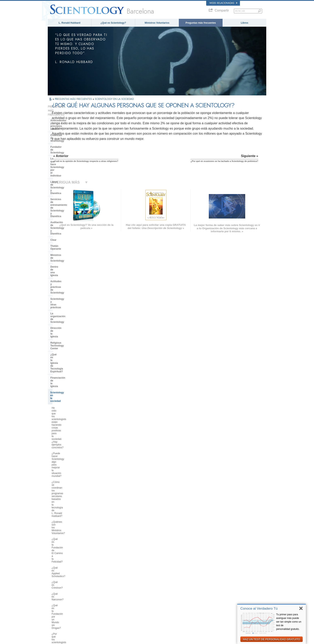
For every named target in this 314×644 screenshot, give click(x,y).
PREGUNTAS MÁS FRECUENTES (74, 99)
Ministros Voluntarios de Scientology (224, 595)
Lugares (152, 607)
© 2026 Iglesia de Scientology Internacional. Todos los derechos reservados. (85, 640)
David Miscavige (214, 588)
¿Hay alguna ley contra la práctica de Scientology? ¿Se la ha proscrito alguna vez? (70, 497)
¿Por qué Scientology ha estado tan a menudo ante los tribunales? (70, 476)
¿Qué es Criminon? (62, 308)
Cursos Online (155, 595)
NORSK (99, 579)
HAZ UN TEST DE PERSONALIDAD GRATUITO (271, 639)
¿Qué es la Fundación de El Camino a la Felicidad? (65, 295)
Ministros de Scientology (65, 179)
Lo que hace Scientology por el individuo (68, 135)
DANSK (54, 583)
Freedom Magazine (216, 603)
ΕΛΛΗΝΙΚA (100, 594)
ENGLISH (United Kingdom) (64, 579)
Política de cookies (225, 640)
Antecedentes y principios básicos (65, 114)
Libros (245, 23)
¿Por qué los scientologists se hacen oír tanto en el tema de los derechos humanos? (69, 332)
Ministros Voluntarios (157, 23)
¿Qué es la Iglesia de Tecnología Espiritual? (69, 226)
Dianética (211, 576)
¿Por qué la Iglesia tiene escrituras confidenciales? (70, 458)
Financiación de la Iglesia (65, 234)
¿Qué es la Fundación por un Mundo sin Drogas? (67, 321)
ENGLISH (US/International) (64, 575)
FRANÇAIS (55, 587)
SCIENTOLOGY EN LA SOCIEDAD (114, 99)
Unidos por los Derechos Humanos (224, 615)
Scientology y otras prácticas (67, 200)
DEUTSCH (55, 611)
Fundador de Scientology (65, 128)
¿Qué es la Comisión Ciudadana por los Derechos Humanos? (69, 351)
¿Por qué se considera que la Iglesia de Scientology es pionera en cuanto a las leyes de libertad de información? (71, 362)
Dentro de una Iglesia (63, 185)
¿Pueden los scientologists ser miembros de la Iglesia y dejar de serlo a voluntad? (69, 448)
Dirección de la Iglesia (63, 212)
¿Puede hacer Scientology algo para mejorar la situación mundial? (70, 263)
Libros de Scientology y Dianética (70, 143)
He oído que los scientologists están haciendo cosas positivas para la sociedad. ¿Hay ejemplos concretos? (69, 251)
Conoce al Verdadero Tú (259, 609)
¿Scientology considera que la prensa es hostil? (68, 438)
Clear (53, 167)
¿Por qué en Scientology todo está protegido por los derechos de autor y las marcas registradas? (70, 486)
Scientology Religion (216, 584)
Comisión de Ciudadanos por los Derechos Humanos (222, 624)
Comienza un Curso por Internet (222, 591)
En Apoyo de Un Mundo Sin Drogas (224, 611)
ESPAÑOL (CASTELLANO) (108, 591)
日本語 (53, 595)
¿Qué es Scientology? (113, 23)
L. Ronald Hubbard (69, 23)
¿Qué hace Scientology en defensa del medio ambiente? (71, 374)
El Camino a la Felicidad (218, 607)
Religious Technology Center (67, 219)
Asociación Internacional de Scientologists (227, 599)
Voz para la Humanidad (159, 580)
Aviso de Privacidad (204, 640)
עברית (54, 591)
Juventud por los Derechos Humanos (225, 619)
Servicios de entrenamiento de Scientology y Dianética (68, 150)
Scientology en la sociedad (66, 240)
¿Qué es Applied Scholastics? (68, 302)
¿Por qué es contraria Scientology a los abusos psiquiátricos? (70, 342)
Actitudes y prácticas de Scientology (64, 193)
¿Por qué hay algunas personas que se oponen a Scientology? (69, 417)
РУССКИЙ (55, 599)
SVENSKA (100, 583)
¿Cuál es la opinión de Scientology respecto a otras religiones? (70, 409)
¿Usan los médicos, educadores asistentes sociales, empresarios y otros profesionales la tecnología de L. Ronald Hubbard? (70, 385)
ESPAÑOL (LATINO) (105, 587)
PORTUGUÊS (102, 602)
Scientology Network (216, 580)
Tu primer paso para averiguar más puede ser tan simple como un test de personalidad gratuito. (289, 622)
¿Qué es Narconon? (63, 314)
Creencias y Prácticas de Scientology (166, 576)
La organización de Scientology (69, 206)
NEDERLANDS (57, 607)
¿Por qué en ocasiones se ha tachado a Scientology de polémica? (67, 428)
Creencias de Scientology (65, 121)
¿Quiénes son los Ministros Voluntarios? (66, 286)
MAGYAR (99, 575)
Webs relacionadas (223, 3)
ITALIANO (100, 598)
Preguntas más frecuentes (201, 23)
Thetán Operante (60, 173)
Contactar (153, 603)
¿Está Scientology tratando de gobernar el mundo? (68, 525)
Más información (156, 599)
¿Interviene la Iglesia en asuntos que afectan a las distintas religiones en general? (69, 398)
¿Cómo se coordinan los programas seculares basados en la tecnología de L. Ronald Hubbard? (69, 274)
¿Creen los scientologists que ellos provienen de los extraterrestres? (70, 467)
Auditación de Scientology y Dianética (67, 159)
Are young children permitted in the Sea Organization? (70, 533)
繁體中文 (54, 603)
